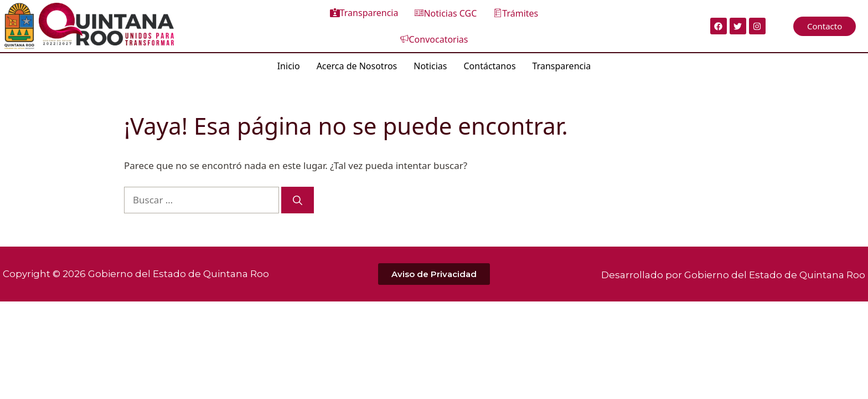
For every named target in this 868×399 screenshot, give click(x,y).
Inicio (289, 63)
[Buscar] (298, 198)
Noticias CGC (404, 25)
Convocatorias (547, 25)
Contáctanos (489, 63)
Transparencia (322, 24)
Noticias (430, 63)
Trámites (474, 25)
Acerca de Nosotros (357, 63)
